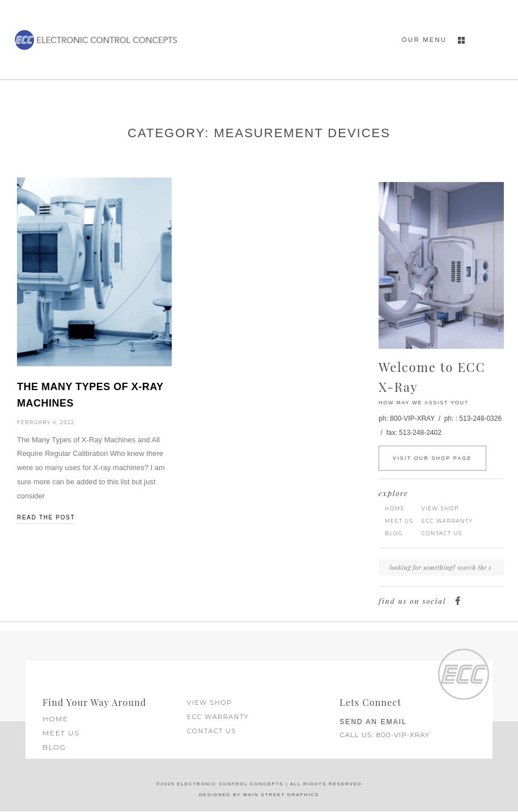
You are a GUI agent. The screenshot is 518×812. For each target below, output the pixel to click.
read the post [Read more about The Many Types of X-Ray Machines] (46, 517)
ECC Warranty (447, 521)
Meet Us (399, 521)
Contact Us (442, 533)
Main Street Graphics (280, 795)
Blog (394, 533)
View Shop (440, 508)
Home (395, 508)
